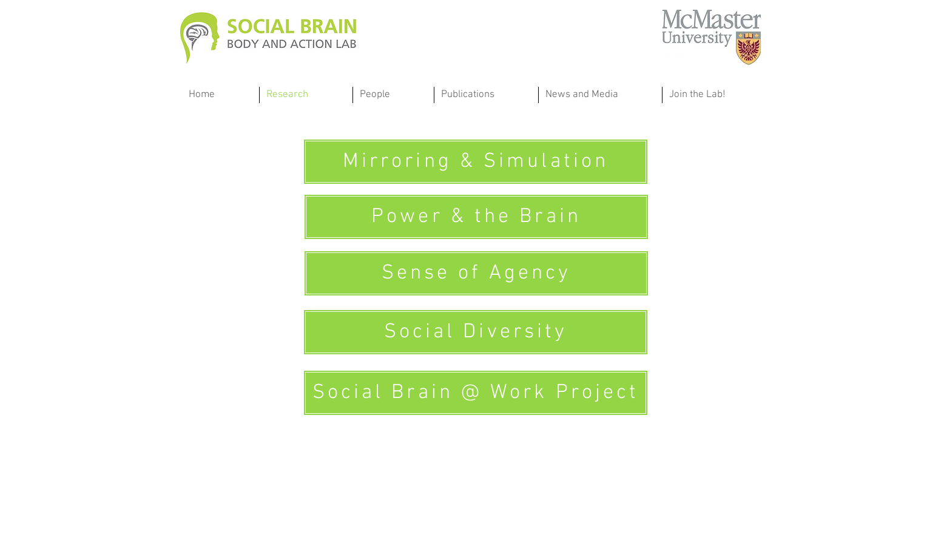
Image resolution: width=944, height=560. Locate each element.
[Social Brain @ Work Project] (476, 393)
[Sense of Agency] (476, 273)
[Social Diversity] (476, 332)
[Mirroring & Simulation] (476, 162)
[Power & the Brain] (476, 217)
